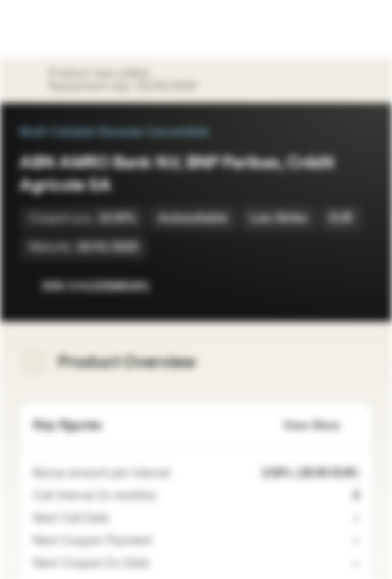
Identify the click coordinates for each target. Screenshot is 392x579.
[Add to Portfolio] (357, 286)
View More (321, 426)
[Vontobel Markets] (63, 29)
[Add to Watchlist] (325, 286)
